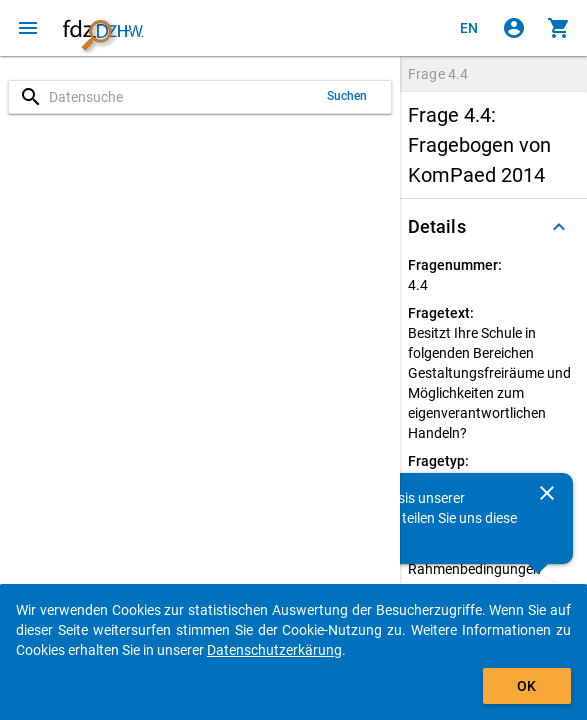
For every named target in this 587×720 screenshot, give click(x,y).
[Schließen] (547, 493)
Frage (438, 74)
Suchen (347, 96)
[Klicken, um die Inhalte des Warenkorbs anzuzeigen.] (559, 28)
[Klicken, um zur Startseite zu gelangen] (103, 28)
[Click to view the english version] (469, 28)
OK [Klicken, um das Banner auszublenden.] (526, 686)
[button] (493, 227)
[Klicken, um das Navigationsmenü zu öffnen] (28, 28)
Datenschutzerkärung (274, 650)
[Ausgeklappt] (559, 227)
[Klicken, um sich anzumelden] (514, 28)
